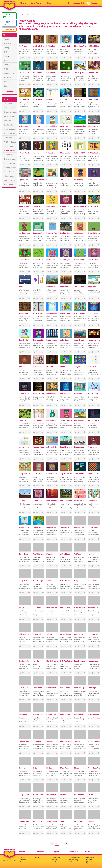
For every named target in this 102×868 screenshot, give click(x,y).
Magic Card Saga (80, 795)
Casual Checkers (94, 474)
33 (20, 405)
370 (76, 753)
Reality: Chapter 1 (66, 233)
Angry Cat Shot (80, 126)
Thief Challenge (38, 554)
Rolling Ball (51, 46)
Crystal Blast (24, 180)
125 (48, 833)
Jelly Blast (78, 367)
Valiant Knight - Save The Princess (38, 581)
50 (37, 512)
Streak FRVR (93, 394)
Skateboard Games (10, 180)
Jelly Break (79, 233)
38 (65, 379)
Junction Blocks (80, 474)
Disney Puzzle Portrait (80, 821)
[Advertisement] (10, 219)
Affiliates (55, 860)
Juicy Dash (64, 340)
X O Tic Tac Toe (94, 153)
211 (48, 593)
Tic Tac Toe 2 (24, 73)
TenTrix (77, 741)
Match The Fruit (80, 501)
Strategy (7, 78)
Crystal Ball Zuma (52, 206)
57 (78, 191)
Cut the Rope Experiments (38, 474)
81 (48, 138)
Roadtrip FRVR (80, 260)
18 (23, 191)
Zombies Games (10, 125)
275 (89, 138)
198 (20, 245)
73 (34, 245)
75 (51, 298)
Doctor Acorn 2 (38, 795)
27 (23, 245)
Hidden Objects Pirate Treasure (94, 46)
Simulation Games (10, 172)
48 (51, 379)
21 (37, 111)
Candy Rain (23, 581)
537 (48, 298)
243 (89, 780)
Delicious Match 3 (25, 126)
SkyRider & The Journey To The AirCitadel (66, 527)
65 (48, 272)
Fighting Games (10, 142)
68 (48, 352)
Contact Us (22, 860)
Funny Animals (24, 474)
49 (51, 325)
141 (76, 432)
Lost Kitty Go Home (66, 447)
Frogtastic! (37, 206)
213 (34, 432)
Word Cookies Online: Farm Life (66, 688)
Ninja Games (9, 176)
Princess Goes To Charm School (94, 73)
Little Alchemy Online (94, 367)
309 (20, 646)
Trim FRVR (50, 634)
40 (89, 352)
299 (89, 807)
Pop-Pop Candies (94, 260)
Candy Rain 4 (65, 313)
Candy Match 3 (80, 715)
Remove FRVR (52, 474)
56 (65, 432)
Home (23, 3)
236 (76, 218)
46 (92, 245)
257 (89, 726)
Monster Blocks (38, 715)
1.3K (20, 85)
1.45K (48, 58)
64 (23, 58)
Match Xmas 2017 (52, 661)
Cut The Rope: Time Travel (66, 607)
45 (23, 165)
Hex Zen (91, 554)
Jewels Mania (24, 260)
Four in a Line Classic (52, 527)
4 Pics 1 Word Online (25, 153)
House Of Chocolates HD (94, 607)
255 (76, 566)
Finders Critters (52, 260)
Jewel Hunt (65, 180)
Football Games (10, 108)
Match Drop (79, 180)
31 (20, 807)
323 (62, 619)
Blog (49, 3)
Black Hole (23, 715)
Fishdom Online (25, 821)
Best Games (7, 23)
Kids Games (8, 185)
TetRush (77, 554)
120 (34, 646)
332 (20, 539)
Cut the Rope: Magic (66, 394)
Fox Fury (22, 501)
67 (23, 111)
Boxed (90, 795)
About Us (22, 858)
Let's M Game (66, 581)
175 (34, 111)
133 (34, 165)
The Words (78, 99)
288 (20, 593)
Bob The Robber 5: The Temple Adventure (66, 661)
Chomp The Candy (38, 260)
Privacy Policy (73, 860)
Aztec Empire (79, 607)
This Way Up (79, 73)
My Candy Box (66, 634)
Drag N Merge (80, 661)
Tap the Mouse (66, 474)
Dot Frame (23, 46)
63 (78, 325)
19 (51, 165)
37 (65, 566)
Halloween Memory (94, 340)
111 (76, 593)
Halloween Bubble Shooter (38, 73)
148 (48, 165)
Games (29, 15)
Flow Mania (37, 153)
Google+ (89, 864)
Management (9, 73)
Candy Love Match (94, 501)
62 (34, 486)
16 (23, 272)
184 (48, 673)
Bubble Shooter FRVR (25, 447)
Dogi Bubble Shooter (52, 126)
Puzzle (7, 56)
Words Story (37, 313)
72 (37, 85)
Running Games (10, 168)
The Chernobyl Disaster (80, 287)
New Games (36, 3)
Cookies (71, 862)
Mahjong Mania (38, 447)
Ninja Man (92, 287)
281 (89, 646)
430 (76, 191)
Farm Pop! (64, 126)
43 (78, 566)
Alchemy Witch (80, 206)
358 (34, 726)
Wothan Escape (38, 394)
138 (20, 191)
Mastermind (51, 795)
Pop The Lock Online (52, 420)
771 (20, 218)
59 (76, 405)
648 (76, 807)
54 (78, 58)
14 (65, 352)
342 (48, 325)
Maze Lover (93, 447)
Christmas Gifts (94, 741)
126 (48, 218)
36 (92, 432)
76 (62, 593)
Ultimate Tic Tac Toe (52, 233)
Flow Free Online (52, 607)
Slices (76, 768)
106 (89, 459)
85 (76, 165)
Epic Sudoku (37, 420)
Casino (35, 768)
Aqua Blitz (64, 99)
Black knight (65, 153)
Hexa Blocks (23, 340)
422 (34, 593)
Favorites (9, 30)
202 (89, 272)
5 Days (77, 581)
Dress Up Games (10, 129)
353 (20, 165)
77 (92, 85)
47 (37, 673)
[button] (79, 3)
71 (92, 58)
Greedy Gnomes (25, 313)
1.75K (20, 58)
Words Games (9, 155)
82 (20, 459)
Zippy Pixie (37, 741)
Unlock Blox (51, 153)
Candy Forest (24, 795)
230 (89, 432)
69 (34, 191)
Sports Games (9, 163)
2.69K (34, 58)
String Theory (52, 821)
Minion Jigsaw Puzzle (52, 394)
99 (62, 191)
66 (20, 566)
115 (76, 512)
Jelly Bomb (37, 607)
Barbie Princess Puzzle (38, 367)
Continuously (24, 661)
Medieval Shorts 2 (94, 634)
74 (62, 218)
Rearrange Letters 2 (94, 688)
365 (62, 111)
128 (34, 753)
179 (34, 138)
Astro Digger (65, 554)
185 (76, 298)
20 (51, 191)
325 (34, 272)
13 (65, 191)
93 (62, 298)
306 (34, 512)
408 (89, 165)
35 (78, 138)
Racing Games (9, 116)
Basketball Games (10, 121)
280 (62, 512)
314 (89, 753)
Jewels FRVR (24, 394)
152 (23, 85)
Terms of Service (74, 858)
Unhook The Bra (66, 206)
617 (89, 58)
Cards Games (9, 146)
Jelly (62, 821)
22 (37, 138)
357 (62, 646)
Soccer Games (9, 133)
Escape (7, 86)
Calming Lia (79, 634)
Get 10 (49, 180)
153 (51, 58)
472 (76, 58)
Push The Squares (80, 688)
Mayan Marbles (66, 501)
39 (62, 673)
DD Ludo (22, 367)
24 (51, 245)
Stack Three (37, 688)
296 (48, 432)
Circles (63, 795)
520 (48, 85)
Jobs (20, 862)
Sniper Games (9, 159)
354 (20, 780)
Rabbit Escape (94, 420)
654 (89, 85)
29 (37, 379)
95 (62, 352)
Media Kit (39, 858)
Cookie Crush (51, 313)
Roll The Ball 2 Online (38, 46)
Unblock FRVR (80, 153)
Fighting (7, 69)
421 (89, 111)
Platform (7, 43)
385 (34, 780)
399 (89, 191)
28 (92, 272)
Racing (7, 48)
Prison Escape (93, 715)
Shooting (7, 60)
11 (78, 165)
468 (76, 352)
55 (48, 512)
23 (65, 165)
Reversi (22, 607)
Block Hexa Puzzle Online (80, 46)
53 (92, 165)
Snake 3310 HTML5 (94, 233)
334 (89, 245)
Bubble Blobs (24, 527)
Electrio (50, 554)
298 (48, 726)
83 (48, 111)
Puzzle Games (9, 151)
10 (51, 111)
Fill (34, 287)
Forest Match (93, 206)
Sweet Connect (66, 420)
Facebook (90, 858)
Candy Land (23, 768)
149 (89, 619)
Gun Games (8, 138)
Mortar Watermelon (94, 527)
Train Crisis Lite (25, 420)
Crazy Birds (51, 287)
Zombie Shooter (80, 527)
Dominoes (22, 287)
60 (65, 325)
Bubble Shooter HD (94, 313)
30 (62, 833)
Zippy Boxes (93, 581)
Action (7, 39)
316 (34, 405)
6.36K (62, 58)
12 (23, 138)
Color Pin (50, 581)
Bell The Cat (37, 99)
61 (51, 85)
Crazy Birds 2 (79, 340)
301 (62, 486)
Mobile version (57, 862)
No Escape (50, 768)
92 (48, 405)
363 (20, 753)
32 (78, 218)
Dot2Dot (91, 821)
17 (62, 85)
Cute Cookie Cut (66, 715)
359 (62, 432)
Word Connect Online (25, 233)
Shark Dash (37, 634)
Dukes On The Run (38, 821)
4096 (90, 180)
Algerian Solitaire (25, 206)
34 (34, 352)
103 (23, 218)
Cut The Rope (24, 99)
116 (20, 272)
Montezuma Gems (66, 287)
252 (76, 539)
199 (62, 726)
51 (92, 111)
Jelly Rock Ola (52, 447)
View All (9, 91)
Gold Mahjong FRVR (66, 260)
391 (89, 593)
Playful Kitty (79, 420)
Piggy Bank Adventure (94, 768)
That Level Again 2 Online (94, 126)
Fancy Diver (37, 527)
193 (34, 379)
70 (78, 753)
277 (76, 138)
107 (48, 459)
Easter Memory (52, 340)
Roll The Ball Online (52, 73)
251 (62, 379)
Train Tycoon (24, 741)
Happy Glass (23, 554)
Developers (56, 858)
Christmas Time (25, 634)
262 (34, 619)
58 (37, 218)
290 (89, 512)
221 (62, 566)
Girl (5, 52)
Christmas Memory (25, 688)
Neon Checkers (94, 99)
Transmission (65, 73)
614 (34, 85)
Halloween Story (38, 340)
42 (34, 325)
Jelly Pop (36, 126)
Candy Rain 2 (65, 46)
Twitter (89, 860)
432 (76, 325)
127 (89, 298)
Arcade (7, 82)
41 (20, 352)
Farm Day (36, 661)
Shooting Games (10, 112)
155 (20, 325)
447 (76, 111)
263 (34, 673)
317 (76, 379)
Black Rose (64, 768)
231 (89, 379)
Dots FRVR (50, 99)
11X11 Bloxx (65, 367)
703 (65, 58)
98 (20, 138)
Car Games (8, 104)
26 (78, 298)
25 (76, 459)
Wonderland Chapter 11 (52, 688)
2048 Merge (51, 741)
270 (37, 58)
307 (48, 539)
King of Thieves (52, 715)
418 (62, 325)
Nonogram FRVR (38, 233)
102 (89, 539)
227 (48, 700)
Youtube (89, 862)
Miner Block (51, 367)
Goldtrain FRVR (38, 180)
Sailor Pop (78, 394)
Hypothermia (93, 661)
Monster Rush (52, 501)
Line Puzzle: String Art (66, 741)
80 (62, 138)
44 (65, 111)
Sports (7, 65)
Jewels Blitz (37, 501)
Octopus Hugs (80, 313)
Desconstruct (79, 447)
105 (62, 405)
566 (20, 111)
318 (48, 379)
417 (89, 325)
